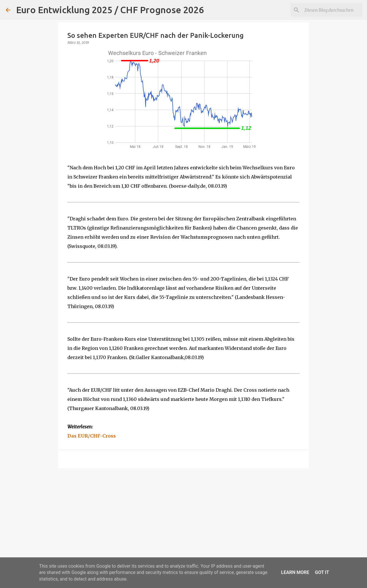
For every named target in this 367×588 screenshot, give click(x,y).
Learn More (295, 572)
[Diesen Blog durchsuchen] (332, 10)
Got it (322, 572)
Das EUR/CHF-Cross (92, 436)
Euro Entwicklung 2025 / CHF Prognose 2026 (110, 10)
